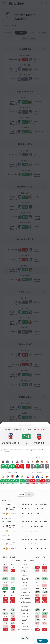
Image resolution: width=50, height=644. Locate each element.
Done (42, 641)
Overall (21, 494)
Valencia (11, 514)
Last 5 (30, 494)
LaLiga (42, 429)
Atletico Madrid (11, 509)
